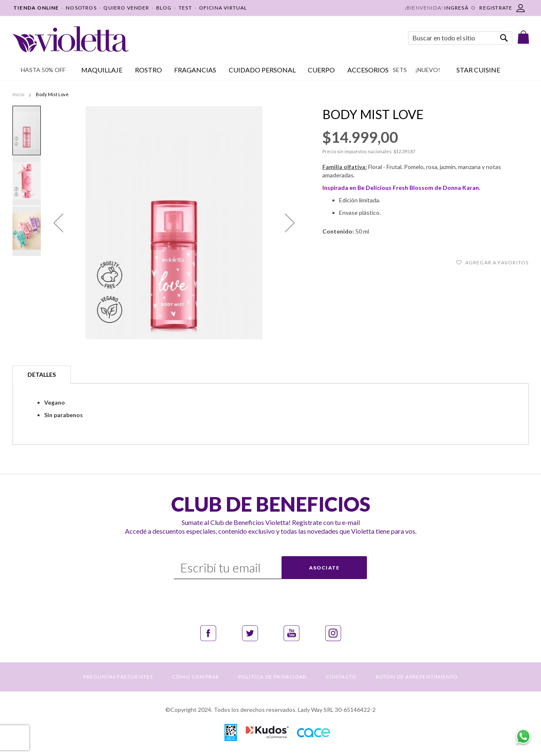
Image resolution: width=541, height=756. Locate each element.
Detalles (42, 374)
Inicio (18, 94)
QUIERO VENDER (126, 8)
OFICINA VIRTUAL (223, 8)
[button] (58, 223)
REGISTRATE (496, 8)
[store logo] (71, 39)
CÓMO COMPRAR (196, 677)
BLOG (164, 8)
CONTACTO (341, 677)
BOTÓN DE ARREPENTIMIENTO (417, 677)
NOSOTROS (81, 8)
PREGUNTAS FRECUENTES (118, 677)
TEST (185, 8)
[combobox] (460, 38)
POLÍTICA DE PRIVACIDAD (272, 677)
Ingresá (456, 8)
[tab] (42, 375)
